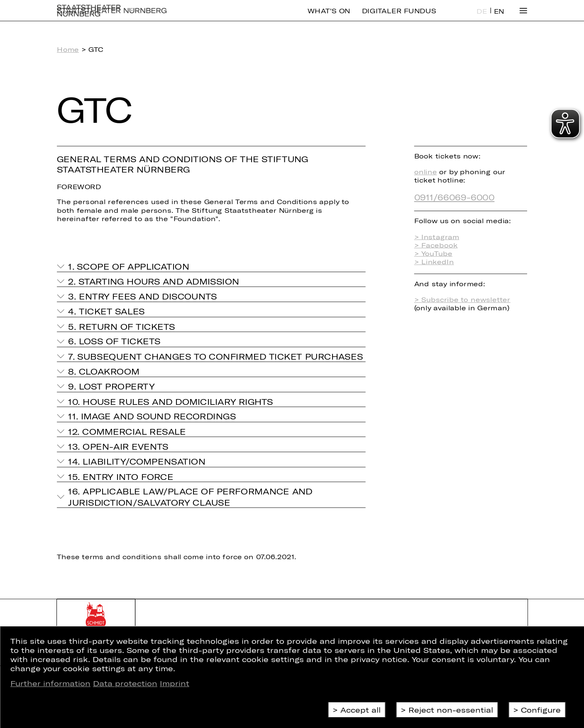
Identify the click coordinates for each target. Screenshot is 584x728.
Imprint (175, 683)
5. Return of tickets (121, 326)
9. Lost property (111, 386)
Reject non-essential (451, 710)
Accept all (360, 710)
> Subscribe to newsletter (462, 299)
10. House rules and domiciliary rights (170, 401)
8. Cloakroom (104, 371)
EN (499, 17)
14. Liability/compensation (137, 461)
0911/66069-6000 (454, 197)
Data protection (125, 683)
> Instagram (437, 236)
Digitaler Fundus (399, 17)
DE (482, 17)
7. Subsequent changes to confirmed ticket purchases (215, 356)
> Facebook (436, 245)
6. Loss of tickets (114, 341)
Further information (50, 683)
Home (68, 49)
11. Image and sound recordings (152, 416)
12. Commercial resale (127, 431)
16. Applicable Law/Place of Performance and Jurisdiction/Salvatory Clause (190, 497)
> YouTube (433, 253)
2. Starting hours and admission (154, 281)
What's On (329, 17)
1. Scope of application (128, 266)
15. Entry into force (121, 476)
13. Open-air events (118, 446)
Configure (541, 710)
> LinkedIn (434, 262)
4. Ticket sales (106, 311)
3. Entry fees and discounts (142, 296)
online (426, 172)
